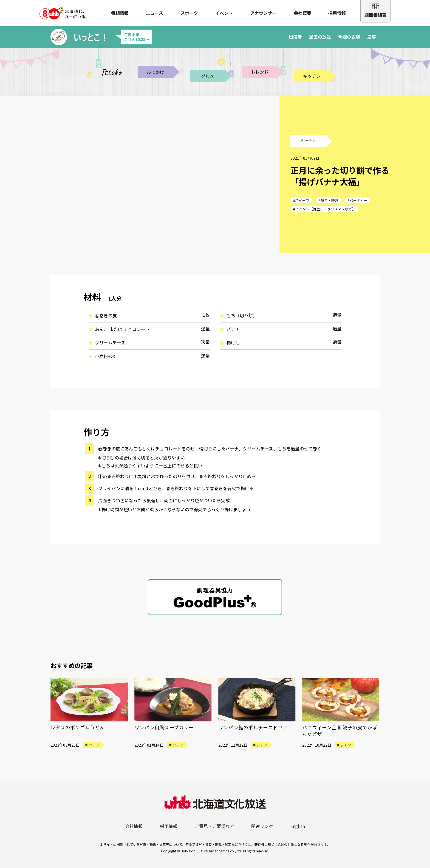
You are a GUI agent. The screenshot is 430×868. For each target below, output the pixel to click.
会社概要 (302, 13)
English (298, 826)
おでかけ (155, 72)
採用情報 (337, 13)
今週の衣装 (349, 37)
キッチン (312, 76)
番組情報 (120, 13)
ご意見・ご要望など (214, 826)
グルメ (208, 76)
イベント (224, 13)
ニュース (155, 13)
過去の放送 (320, 37)
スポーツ (189, 13)
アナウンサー (263, 13)
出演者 (295, 37)
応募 (372, 37)
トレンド (260, 72)
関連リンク (262, 826)
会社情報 (134, 826)
